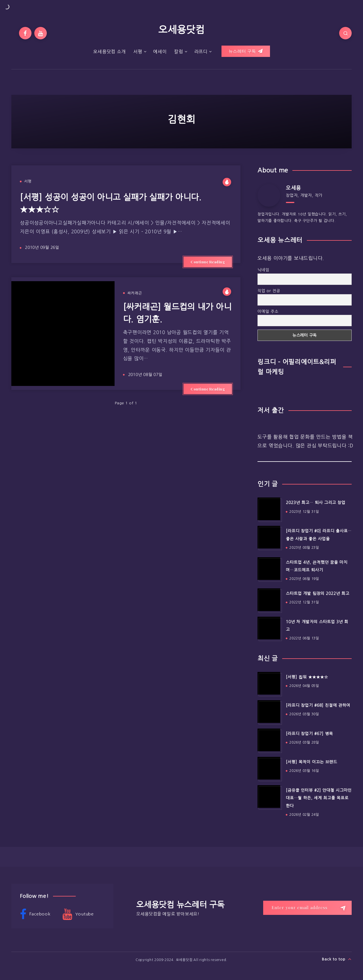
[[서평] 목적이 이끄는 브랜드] (269, 768)
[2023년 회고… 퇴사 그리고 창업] (269, 509)
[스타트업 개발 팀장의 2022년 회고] (269, 600)
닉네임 (263, 270)
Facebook (35, 914)
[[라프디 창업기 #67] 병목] (269, 740)
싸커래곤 (135, 293)
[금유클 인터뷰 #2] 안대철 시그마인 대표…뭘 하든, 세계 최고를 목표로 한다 (319, 798)
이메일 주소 (268, 311)
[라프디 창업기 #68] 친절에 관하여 (318, 705)
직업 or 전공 (269, 291)
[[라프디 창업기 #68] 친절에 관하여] (269, 712)
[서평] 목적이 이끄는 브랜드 (312, 762)
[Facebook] (25, 33)
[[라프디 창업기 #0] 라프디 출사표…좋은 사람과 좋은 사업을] (269, 537)
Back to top (337, 959)
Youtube (78, 914)
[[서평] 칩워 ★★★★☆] (269, 683)
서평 (138, 52)
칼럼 (179, 52)
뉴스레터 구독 (246, 51)
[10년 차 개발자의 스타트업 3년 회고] (269, 628)
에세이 (160, 52)
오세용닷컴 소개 (109, 52)
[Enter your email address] (307, 908)
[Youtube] (41, 33)
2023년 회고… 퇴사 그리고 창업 (316, 503)
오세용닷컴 (181, 30)
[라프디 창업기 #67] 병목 (309, 734)
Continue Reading (208, 262)
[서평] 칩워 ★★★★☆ (307, 677)
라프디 (201, 52)
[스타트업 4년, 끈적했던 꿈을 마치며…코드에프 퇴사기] (269, 569)
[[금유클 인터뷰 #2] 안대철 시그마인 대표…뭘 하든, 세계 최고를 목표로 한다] (269, 797)
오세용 (293, 188)
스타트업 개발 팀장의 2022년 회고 (318, 593)
